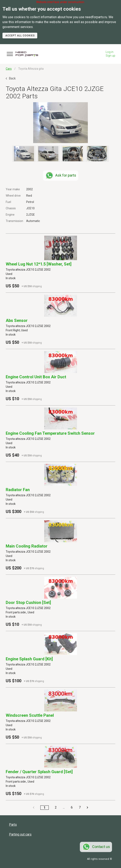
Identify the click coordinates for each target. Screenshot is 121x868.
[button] (60, 123)
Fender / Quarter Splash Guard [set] (39, 772)
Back (11, 78)
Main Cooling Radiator (27, 546)
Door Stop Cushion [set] (28, 603)
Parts (13, 825)
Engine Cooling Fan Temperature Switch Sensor (50, 433)
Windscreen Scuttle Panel (30, 715)
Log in (110, 52)
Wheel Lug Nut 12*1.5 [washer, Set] (39, 264)
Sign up (110, 56)
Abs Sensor (17, 320)
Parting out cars (20, 834)
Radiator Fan (18, 490)
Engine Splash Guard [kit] (29, 659)
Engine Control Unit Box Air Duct (36, 377)
